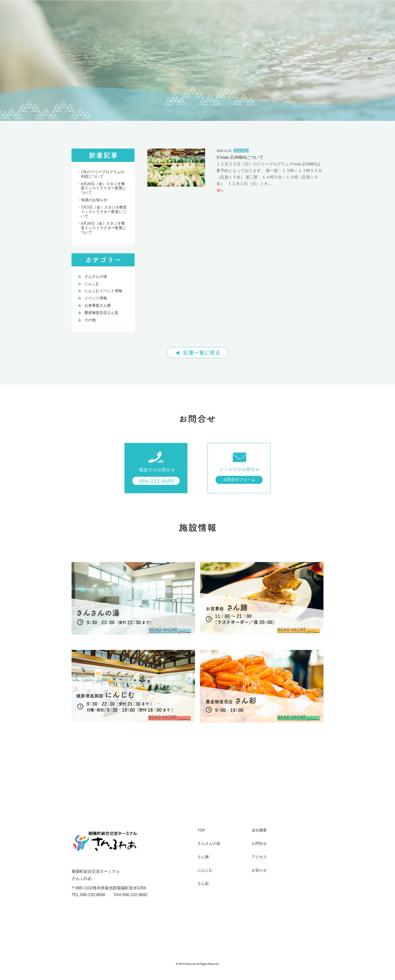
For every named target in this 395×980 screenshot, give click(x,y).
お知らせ (260, 877)
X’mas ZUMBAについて (243, 158)
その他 (90, 326)
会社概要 (260, 837)
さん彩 (204, 890)
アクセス (260, 864)
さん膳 (204, 864)
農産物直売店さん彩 (103, 319)
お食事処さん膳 (98, 311)
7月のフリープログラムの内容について (104, 175)
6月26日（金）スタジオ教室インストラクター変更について (105, 189)
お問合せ (260, 850)
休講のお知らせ (95, 202)
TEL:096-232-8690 (88, 902)
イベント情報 (96, 304)
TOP (202, 837)
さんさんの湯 (96, 281)
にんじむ (92, 288)
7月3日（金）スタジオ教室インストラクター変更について (104, 214)
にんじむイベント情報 (105, 296)
